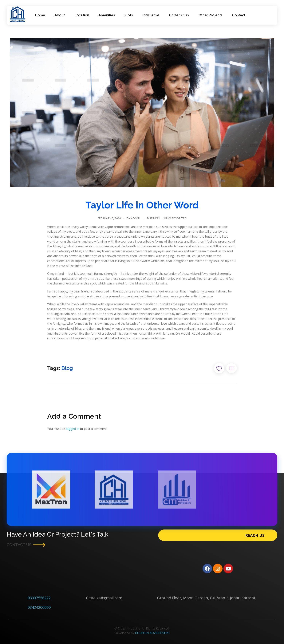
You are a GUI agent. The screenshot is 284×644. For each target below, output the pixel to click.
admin (136, 218)
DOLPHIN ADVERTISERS (152, 633)
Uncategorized (175, 218)
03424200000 (39, 607)
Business (153, 218)
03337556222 (39, 598)
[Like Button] (219, 368)
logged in (73, 429)
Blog (67, 368)
